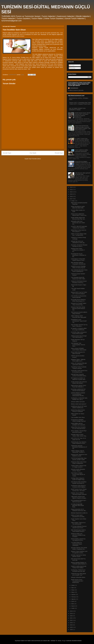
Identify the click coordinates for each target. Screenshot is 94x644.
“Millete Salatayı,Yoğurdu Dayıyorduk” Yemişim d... (78, 452)
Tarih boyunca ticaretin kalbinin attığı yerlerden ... (79, 313)
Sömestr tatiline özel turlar (78, 402)
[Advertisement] (33, 136)
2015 (71, 194)
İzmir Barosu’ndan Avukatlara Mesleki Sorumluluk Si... (79, 483)
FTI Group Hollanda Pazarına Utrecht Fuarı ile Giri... (79, 527)
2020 (71, 616)
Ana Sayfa (33, 153)
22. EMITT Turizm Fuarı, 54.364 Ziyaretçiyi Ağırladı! (82, 139)
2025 (71, 627)
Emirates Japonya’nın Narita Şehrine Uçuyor (78, 556)
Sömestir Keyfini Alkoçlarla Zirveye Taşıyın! (78, 470)
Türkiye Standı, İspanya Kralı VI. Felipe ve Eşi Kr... (79, 466)
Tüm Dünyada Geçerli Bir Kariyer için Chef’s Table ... (79, 278)
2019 (71, 613)
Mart (73, 588)
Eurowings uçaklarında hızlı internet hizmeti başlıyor (78, 390)
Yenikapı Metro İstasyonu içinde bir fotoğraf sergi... (78, 479)
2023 (71, 623)
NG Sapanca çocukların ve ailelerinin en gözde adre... (79, 379)
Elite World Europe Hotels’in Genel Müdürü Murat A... (78, 531)
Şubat (73, 585)
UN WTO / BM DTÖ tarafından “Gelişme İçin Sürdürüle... (79, 227)
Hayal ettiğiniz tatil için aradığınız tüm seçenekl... (78, 424)
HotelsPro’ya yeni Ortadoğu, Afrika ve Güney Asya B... (78, 267)
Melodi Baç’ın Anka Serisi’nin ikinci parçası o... (79, 231)
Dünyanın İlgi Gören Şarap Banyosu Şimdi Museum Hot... (78, 308)
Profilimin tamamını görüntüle (76, 90)
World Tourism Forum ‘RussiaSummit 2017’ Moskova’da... (77, 581)
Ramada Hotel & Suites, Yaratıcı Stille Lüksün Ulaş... (79, 435)
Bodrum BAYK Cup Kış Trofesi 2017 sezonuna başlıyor (79, 293)
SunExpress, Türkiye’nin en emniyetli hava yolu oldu (78, 571)
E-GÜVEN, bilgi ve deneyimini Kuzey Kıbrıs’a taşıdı (79, 333)
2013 (71, 190)
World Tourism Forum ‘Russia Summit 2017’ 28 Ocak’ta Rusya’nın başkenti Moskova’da (83, 115)
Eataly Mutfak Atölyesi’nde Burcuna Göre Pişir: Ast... (78, 218)
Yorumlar (72, 68)
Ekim (73, 604)
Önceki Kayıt (59, 153)
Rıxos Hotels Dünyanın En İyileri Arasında (78, 353)
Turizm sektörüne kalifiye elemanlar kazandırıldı (82, 151)
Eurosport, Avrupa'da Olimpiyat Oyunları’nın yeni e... (79, 246)
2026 (71, 630)
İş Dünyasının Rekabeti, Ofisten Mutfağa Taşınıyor (78, 420)
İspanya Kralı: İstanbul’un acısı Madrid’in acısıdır (79, 455)
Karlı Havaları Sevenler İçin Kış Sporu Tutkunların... (79, 325)
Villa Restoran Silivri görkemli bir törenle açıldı (83, 174)
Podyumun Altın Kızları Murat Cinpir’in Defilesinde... (79, 463)
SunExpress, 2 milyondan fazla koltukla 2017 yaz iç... (79, 399)
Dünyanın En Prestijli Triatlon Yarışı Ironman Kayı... (79, 304)
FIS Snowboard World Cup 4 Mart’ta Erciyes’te (79, 501)
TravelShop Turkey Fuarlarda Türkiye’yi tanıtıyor (79, 368)
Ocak (73, 201)
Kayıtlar (72, 65)
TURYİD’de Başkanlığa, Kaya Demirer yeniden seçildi (79, 459)
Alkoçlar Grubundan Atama (78, 577)
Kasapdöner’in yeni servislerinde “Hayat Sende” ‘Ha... (79, 321)
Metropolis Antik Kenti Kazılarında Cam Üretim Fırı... (78, 223)
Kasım (73, 606)
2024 (71, 625)
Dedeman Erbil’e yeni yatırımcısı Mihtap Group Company (78, 535)
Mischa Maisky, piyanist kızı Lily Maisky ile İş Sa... (78, 540)
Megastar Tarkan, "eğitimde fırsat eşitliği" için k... (78, 360)
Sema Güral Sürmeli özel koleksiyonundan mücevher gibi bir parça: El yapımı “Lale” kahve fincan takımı (83, 128)
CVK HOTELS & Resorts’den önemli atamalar (79, 297)
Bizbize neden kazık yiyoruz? (79, 404)
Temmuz (74, 597)
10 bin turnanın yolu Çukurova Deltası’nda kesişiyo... (79, 382)
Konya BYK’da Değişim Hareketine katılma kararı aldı (83, 162)
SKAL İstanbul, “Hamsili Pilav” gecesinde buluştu (79, 432)
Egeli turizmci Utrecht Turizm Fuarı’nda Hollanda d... (79, 386)
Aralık (73, 608)
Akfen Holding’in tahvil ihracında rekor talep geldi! (79, 317)
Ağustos (74, 599)
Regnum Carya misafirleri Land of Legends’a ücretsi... (79, 552)
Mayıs (73, 592)
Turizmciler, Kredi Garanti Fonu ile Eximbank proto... (79, 371)
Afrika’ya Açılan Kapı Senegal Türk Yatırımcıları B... (79, 337)
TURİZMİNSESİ (74, 88)
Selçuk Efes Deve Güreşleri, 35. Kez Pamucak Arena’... (79, 428)
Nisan (73, 590)
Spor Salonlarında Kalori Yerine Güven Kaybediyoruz (79, 271)
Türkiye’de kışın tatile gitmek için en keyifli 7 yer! (79, 574)
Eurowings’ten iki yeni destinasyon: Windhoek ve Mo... (79, 255)
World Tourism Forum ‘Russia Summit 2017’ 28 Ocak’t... (79, 490)
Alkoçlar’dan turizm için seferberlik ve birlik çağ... (78, 242)
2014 (71, 192)
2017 (71, 199)
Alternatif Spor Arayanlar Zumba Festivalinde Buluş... (79, 375)
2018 (71, 611)
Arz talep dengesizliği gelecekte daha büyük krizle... (77, 506)
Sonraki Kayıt (7, 153)
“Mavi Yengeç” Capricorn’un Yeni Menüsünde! (78, 523)
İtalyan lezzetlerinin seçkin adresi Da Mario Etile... (78, 207)
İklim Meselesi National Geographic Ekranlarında (78, 263)
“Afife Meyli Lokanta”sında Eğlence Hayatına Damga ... (79, 497)
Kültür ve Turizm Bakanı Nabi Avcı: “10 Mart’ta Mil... (79, 235)
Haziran (74, 594)
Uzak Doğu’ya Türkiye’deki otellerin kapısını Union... (78, 260)
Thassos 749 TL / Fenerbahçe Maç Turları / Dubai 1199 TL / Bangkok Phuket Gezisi (80, 103)
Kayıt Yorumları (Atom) (35, 159)
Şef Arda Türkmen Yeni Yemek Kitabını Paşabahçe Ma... (79, 548)
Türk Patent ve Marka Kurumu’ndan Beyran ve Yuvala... (78, 474)
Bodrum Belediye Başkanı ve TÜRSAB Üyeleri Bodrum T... (79, 563)
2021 (71, 618)
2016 (71, 196)
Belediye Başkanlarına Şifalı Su (79, 513)
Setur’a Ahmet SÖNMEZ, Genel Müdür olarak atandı (79, 349)
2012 (71, 187)
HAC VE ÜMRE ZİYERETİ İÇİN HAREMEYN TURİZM (77, 109)
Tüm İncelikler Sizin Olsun (78, 417)
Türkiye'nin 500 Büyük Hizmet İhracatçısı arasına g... (79, 282)
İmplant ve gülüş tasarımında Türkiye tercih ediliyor (79, 567)
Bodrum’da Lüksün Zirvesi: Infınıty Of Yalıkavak (78, 411)
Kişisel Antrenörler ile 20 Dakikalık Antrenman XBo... (79, 510)
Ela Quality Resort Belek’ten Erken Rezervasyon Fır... (78, 300)
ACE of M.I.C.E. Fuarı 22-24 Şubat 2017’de (78, 439)
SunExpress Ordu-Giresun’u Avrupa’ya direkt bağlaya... (79, 486)
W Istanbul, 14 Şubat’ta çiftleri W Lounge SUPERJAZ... (79, 329)
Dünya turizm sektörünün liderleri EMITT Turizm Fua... (79, 215)
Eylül (73, 601)
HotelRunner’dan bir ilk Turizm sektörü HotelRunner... (79, 407)
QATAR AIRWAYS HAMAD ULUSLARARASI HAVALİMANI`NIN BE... (78, 394)
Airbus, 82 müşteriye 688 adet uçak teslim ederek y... (79, 364)
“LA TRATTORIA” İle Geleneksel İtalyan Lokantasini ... (77, 544)
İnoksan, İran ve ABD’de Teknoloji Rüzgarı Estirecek (79, 494)
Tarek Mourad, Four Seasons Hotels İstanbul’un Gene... (79, 443)
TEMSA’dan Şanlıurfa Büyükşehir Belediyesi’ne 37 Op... (79, 447)
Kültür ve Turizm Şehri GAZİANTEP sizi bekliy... (78, 516)
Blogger (64, 641)
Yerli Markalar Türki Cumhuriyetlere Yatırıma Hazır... (78, 345)
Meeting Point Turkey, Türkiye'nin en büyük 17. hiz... (78, 250)
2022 (71, 620)
